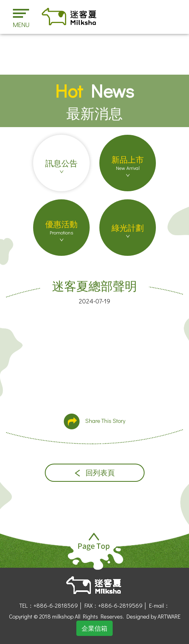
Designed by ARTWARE (153, 616)
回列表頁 (95, 473)
